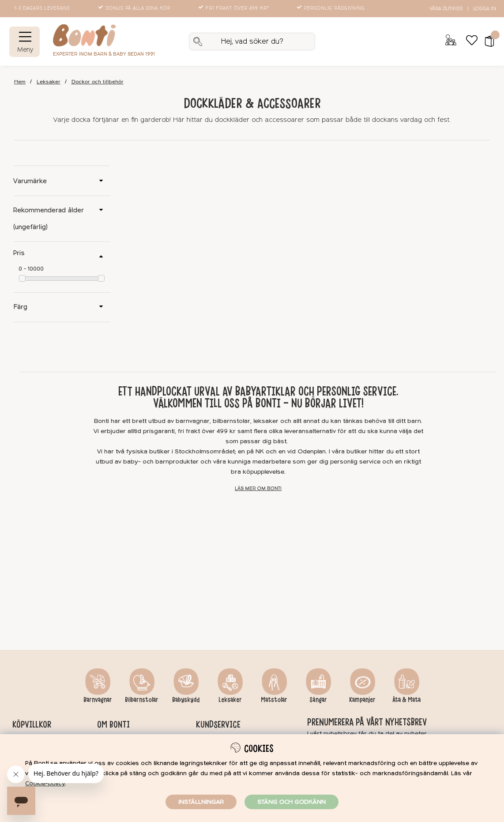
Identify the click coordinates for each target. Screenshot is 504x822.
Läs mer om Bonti (258, 488)
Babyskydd (186, 700)
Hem (20, 82)
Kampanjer (362, 700)
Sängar (318, 700)
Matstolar (274, 700)
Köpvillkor (32, 724)
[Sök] (252, 41)
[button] (487, 41)
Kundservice (218, 724)
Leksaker (49, 82)
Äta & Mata (406, 700)
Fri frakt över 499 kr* (235, 8)
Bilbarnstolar (142, 700)
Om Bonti (113, 724)
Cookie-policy (45, 783)
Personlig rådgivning (332, 8)
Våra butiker (446, 9)
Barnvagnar (98, 700)
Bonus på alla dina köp (135, 8)
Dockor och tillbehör (98, 82)
